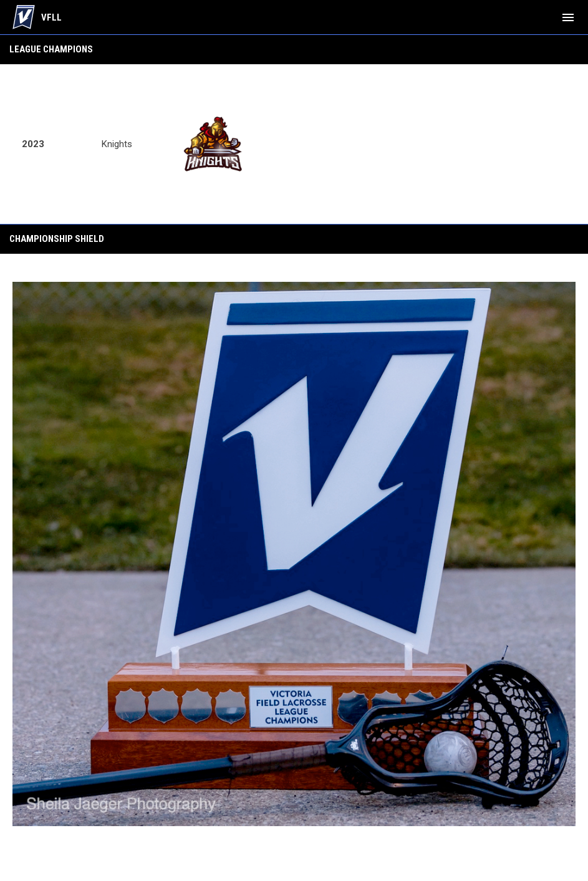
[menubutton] (568, 17)
